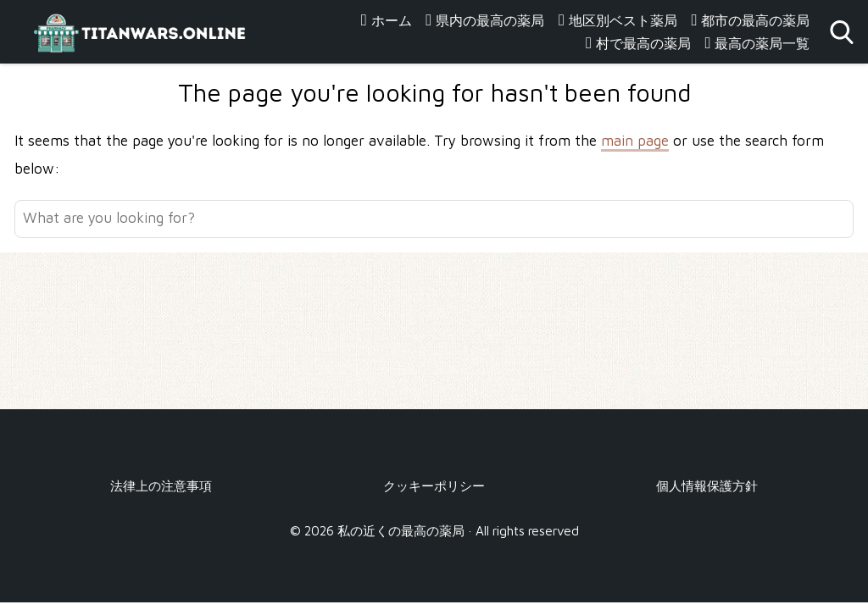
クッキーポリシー (434, 485)
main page (635, 141)
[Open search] (842, 32)
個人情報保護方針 (707, 485)
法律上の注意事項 (161, 485)
